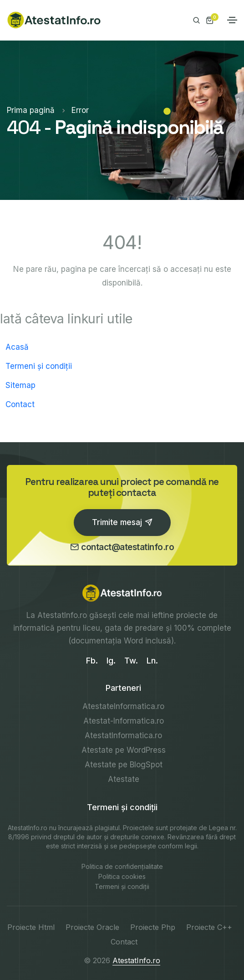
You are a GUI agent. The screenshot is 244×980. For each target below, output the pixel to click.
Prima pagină (32, 110)
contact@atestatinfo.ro (122, 547)
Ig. (111, 661)
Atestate (124, 779)
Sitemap (20, 385)
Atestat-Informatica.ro (124, 721)
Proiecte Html (31, 927)
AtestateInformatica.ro (123, 706)
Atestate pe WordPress (124, 750)
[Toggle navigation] (232, 20)
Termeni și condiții (39, 366)
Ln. (152, 661)
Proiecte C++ (209, 927)
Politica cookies (122, 876)
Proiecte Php (153, 927)
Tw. (131, 661)
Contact (20, 404)
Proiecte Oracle (92, 927)
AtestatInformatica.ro (123, 735)
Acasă (17, 347)
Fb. (92, 661)
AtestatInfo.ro (62, 615)
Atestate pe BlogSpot (124, 765)
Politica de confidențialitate (122, 866)
